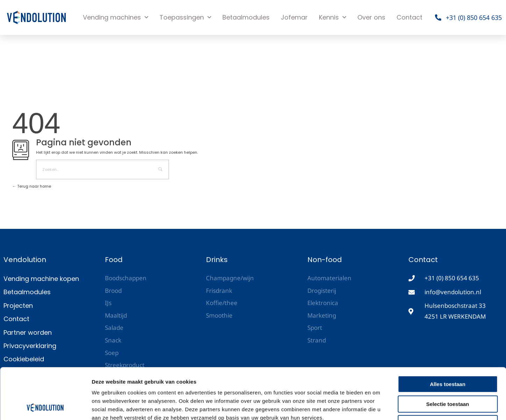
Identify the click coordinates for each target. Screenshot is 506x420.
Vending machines (116, 18)
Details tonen (378, 406)
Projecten (18, 306)
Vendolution (25, 260)
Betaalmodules (246, 17)
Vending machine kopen (41, 279)
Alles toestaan (448, 336)
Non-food (325, 260)
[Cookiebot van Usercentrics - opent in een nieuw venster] (45, 406)
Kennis (333, 18)
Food (114, 260)
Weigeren (447, 376)
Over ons (371, 17)
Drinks (217, 260)
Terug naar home (32, 186)
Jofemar (294, 17)
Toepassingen (185, 18)
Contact (409, 17)
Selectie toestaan (448, 356)
